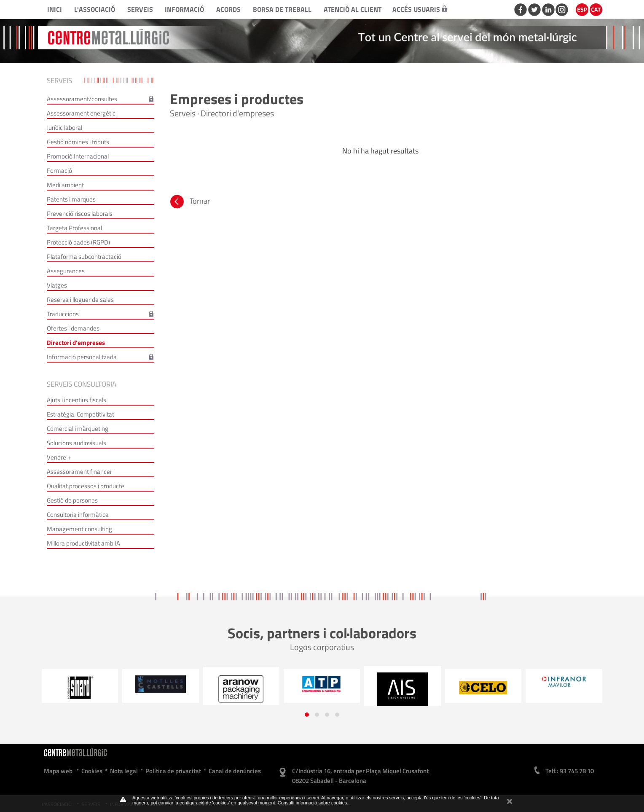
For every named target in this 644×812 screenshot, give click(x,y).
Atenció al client (353, 9)
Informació (184, 9)
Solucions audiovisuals (76, 443)
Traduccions (63, 314)
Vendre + (59, 457)
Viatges (57, 285)
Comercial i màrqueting (78, 429)
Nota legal (124, 771)
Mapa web (58, 771)
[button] (307, 715)
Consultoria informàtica (78, 515)
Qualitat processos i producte (86, 486)
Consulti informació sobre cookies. (313, 803)
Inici (55, 9)
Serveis (140, 9)
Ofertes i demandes (73, 328)
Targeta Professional (74, 228)
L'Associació (95, 9)
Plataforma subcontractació (84, 257)
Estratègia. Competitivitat (80, 414)
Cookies (92, 771)
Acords (228, 9)
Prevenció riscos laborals (80, 214)
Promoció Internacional (78, 156)
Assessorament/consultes (82, 99)
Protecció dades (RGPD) (78, 242)
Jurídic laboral (64, 128)
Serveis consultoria (82, 384)
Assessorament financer (79, 472)
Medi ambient (65, 185)
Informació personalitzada (82, 357)
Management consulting (79, 529)
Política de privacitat (173, 771)
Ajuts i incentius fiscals (76, 400)
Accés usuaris (420, 9)
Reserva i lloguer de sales (80, 300)
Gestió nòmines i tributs (78, 142)
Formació (59, 171)
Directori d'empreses (76, 343)
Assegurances (66, 271)
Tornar (189, 203)
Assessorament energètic (81, 113)
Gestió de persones (72, 500)
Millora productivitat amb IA (83, 543)
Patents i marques (71, 199)
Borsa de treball (282, 9)
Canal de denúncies (235, 771)
